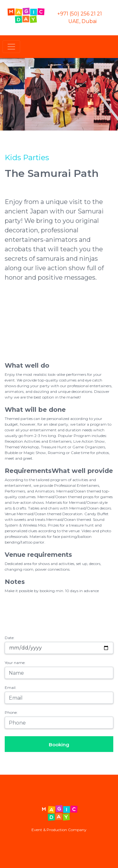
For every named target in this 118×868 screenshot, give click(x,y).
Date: (10, 638)
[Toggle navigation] (11, 47)
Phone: (11, 712)
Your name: (15, 663)
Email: (11, 687)
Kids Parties (27, 157)
